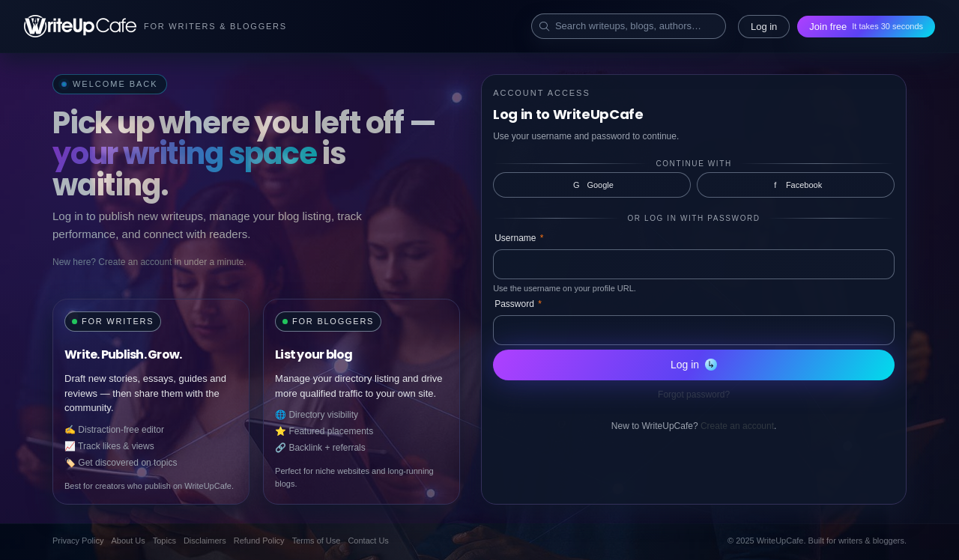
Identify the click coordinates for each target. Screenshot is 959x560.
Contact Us (368, 541)
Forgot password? (694, 395)
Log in (764, 27)
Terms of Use (317, 541)
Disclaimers (205, 541)
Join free (866, 27)
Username (519, 238)
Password (518, 304)
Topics (164, 541)
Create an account (737, 426)
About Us (128, 541)
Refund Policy (259, 541)
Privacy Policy (78, 541)
